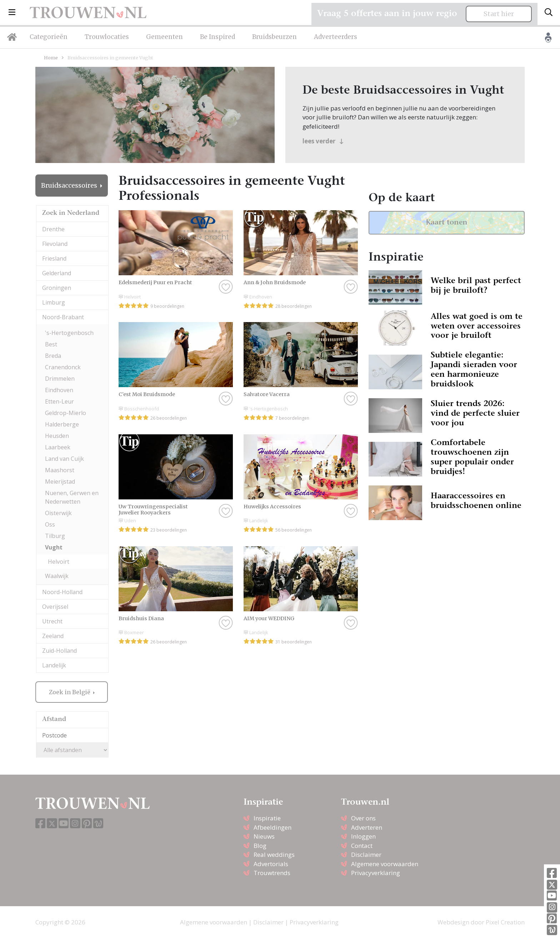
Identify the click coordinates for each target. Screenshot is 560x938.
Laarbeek (58, 447)
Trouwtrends (272, 873)
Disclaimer (366, 855)
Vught (54, 547)
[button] (12, 13)
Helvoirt (59, 562)
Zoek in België (70, 692)
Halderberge (62, 424)
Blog (260, 846)
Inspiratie (267, 818)
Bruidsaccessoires (70, 186)
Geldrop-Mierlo (66, 413)
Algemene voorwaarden (385, 864)
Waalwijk (57, 576)
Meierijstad (60, 482)
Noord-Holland (62, 592)
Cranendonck (63, 367)
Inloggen (363, 836)
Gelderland (57, 273)
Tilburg (55, 536)
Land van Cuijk (64, 459)
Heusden (57, 436)
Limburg (54, 302)
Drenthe (53, 229)
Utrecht (52, 621)
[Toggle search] (549, 13)
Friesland (54, 258)
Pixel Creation (505, 922)
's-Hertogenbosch (69, 333)
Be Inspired (217, 37)
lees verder (323, 141)
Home (51, 58)
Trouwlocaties (107, 37)
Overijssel (55, 607)
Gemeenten (164, 37)
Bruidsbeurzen (274, 37)
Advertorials (271, 864)
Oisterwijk (58, 513)
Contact (362, 846)
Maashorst (60, 470)
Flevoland (55, 244)
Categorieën (49, 37)
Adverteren (367, 827)
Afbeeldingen (272, 827)
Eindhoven (59, 390)
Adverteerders (336, 37)
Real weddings (274, 855)
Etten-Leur (59, 401)
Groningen (57, 288)
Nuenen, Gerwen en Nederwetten (72, 497)
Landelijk (54, 665)
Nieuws (264, 836)
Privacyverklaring (376, 873)
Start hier (499, 14)
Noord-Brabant (63, 317)
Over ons (363, 818)
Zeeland (53, 636)
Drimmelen (60, 379)
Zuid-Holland (59, 651)
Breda (53, 356)
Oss (50, 524)
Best (51, 344)
